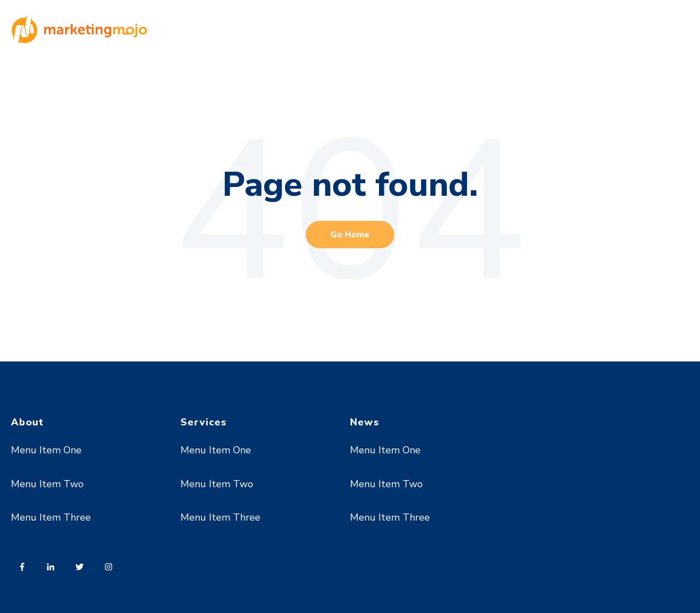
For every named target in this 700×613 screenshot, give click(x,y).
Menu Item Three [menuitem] (51, 517)
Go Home (350, 235)
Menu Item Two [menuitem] (47, 484)
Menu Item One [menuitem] (46, 450)
